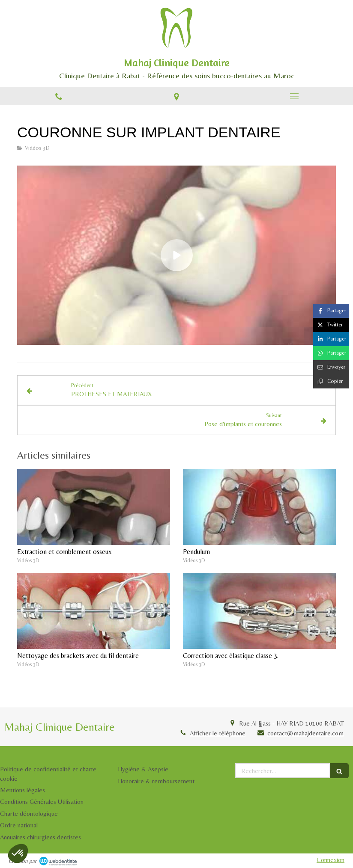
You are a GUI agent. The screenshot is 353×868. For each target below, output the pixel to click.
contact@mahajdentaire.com (305, 733)
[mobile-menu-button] (294, 96)
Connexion (331, 860)
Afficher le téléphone (218, 733)
